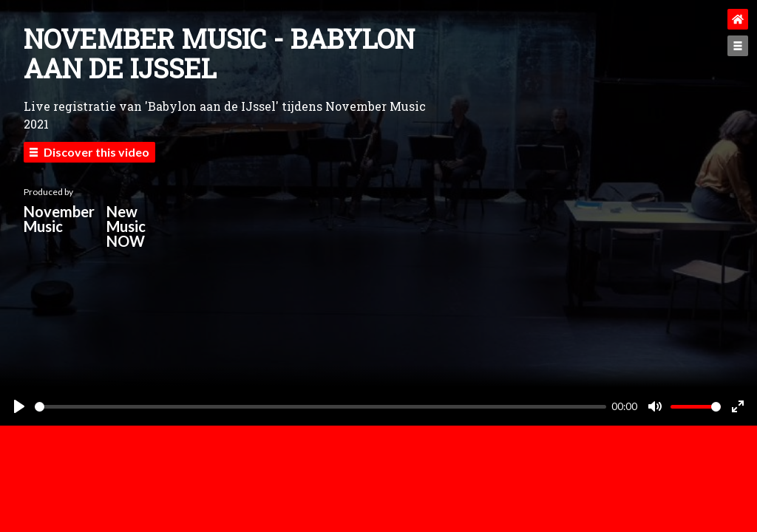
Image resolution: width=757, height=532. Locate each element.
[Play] (19, 406)
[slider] (320, 407)
